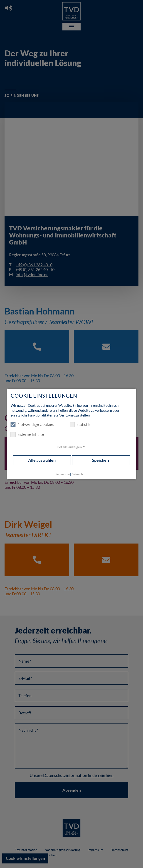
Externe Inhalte (27, 434)
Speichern (101, 460)
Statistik (80, 424)
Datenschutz (79, 474)
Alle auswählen (42, 460)
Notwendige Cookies (32, 424)
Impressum (63, 474)
